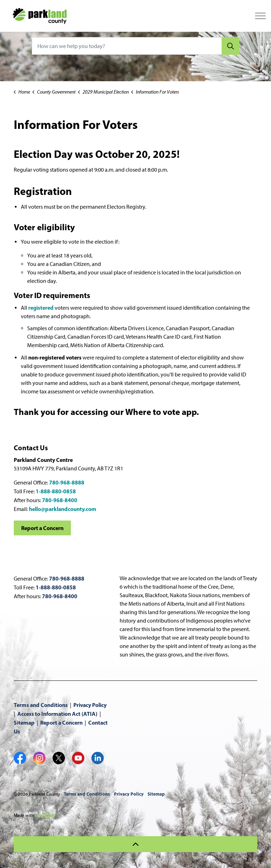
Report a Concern (42, 528)
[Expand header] (260, 16)
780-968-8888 (67, 482)
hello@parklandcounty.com (63, 509)
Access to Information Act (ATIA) (57, 714)
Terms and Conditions (41, 705)
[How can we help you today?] (135, 46)
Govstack (45, 815)
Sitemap (24, 723)
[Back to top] (135, 844)
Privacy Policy (90, 705)
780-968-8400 (60, 500)
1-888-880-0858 (56, 491)
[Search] (230, 46)
